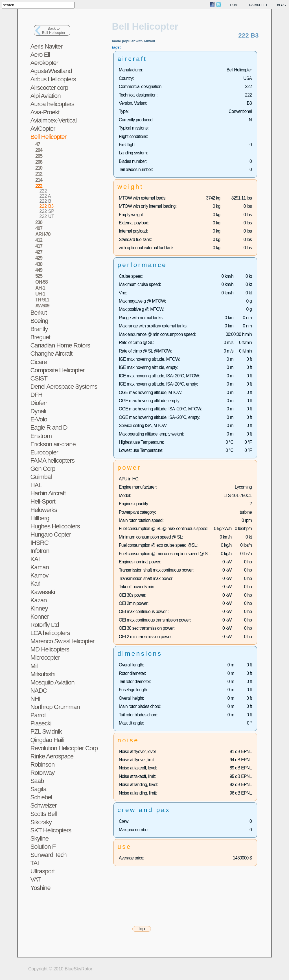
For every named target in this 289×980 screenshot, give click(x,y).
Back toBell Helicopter (54, 30)
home (235, 5)
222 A (45, 196)
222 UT (47, 216)
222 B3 (47, 206)
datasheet (258, 5)
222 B (45, 201)
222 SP (47, 211)
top (142, 929)
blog (282, 5)
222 (43, 191)
